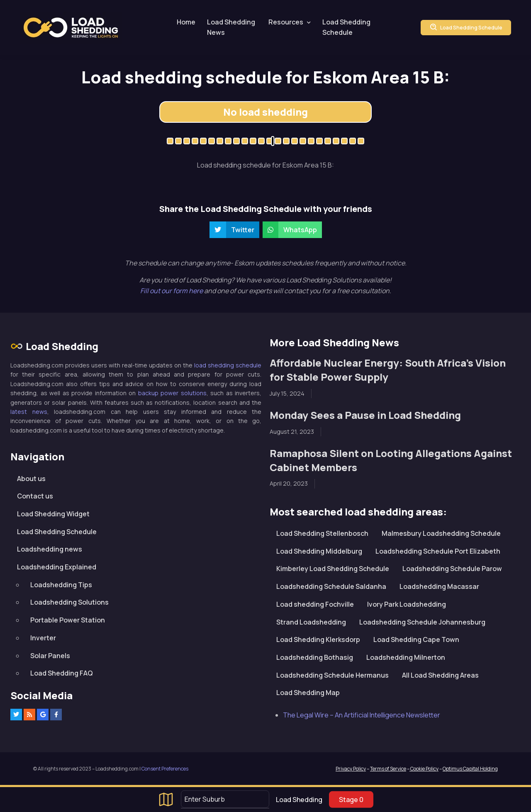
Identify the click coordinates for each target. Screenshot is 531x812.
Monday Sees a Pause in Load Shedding (365, 415)
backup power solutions (172, 393)
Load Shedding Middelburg (319, 551)
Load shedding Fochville (315, 604)
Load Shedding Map (308, 693)
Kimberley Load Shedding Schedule (333, 569)
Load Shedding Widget (53, 514)
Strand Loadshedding (311, 622)
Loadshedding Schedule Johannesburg (422, 622)
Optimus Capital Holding (470, 769)
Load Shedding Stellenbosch (322, 533)
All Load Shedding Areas (440, 675)
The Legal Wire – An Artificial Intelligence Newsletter (362, 715)
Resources (286, 22)
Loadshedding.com (71, 28)
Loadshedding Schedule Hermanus (332, 675)
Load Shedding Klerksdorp (318, 639)
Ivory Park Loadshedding (407, 604)
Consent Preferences (165, 769)
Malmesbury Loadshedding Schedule (441, 533)
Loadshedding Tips (61, 585)
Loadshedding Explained (57, 567)
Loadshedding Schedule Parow (452, 569)
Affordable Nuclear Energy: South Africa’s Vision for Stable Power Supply (388, 370)
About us (31, 479)
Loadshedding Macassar (439, 586)
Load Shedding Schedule (346, 27)
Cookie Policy (424, 769)
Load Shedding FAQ (62, 673)
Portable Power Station (68, 620)
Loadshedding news (50, 549)
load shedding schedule (228, 365)
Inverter (43, 638)
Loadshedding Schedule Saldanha (331, 586)
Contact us (35, 496)
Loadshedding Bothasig (315, 657)
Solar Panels (50, 656)
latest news (29, 412)
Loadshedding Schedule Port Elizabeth (438, 551)
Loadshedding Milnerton (406, 657)
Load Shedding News (231, 27)
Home (186, 22)
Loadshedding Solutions (69, 602)
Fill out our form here (172, 291)
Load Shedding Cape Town (416, 639)
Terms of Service (388, 769)
